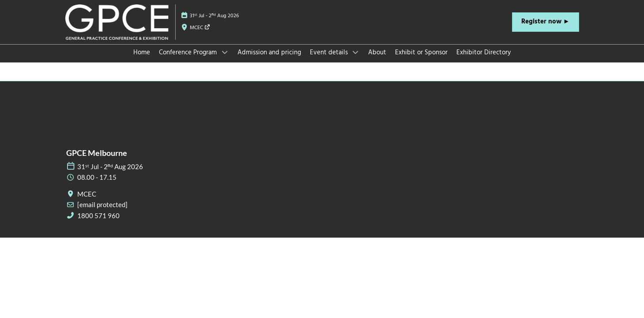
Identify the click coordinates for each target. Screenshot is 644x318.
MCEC (200, 36)
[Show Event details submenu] (356, 61)
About (377, 61)
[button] (546, 30)
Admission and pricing (269, 61)
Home (142, 61)
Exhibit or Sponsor (421, 61)
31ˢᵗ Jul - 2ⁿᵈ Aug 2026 (214, 24)
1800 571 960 (98, 223)
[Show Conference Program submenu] (225, 61)
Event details (330, 61)
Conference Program (189, 61)
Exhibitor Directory (484, 61)
